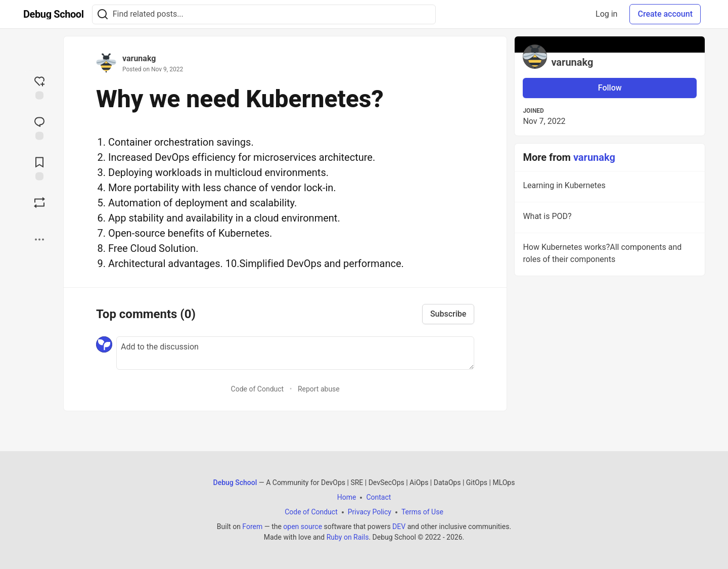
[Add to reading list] (39, 168)
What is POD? (609, 218)
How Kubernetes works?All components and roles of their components (609, 255)
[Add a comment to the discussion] (295, 353)
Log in (606, 14)
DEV (399, 527)
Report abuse (319, 389)
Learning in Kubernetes (609, 187)
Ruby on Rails (348, 537)
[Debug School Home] (54, 14)
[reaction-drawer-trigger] (39, 87)
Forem (252, 527)
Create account (665, 14)
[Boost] (39, 203)
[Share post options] (39, 240)
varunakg (139, 58)
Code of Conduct (258, 389)
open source (303, 527)
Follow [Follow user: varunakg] (610, 88)
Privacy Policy (370, 512)
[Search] (103, 14)
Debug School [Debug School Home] (235, 483)
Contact (378, 497)
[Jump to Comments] (39, 127)
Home (347, 497)
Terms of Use (422, 512)
